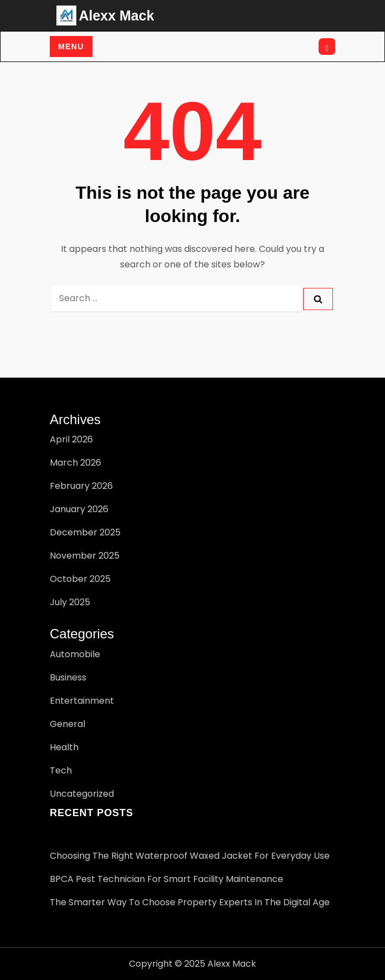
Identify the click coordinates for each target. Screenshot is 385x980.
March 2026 (76, 463)
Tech (61, 770)
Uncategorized (82, 794)
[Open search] (327, 47)
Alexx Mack (116, 16)
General (67, 724)
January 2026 (79, 509)
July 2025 (70, 602)
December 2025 (85, 532)
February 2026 (81, 486)
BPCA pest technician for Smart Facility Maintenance (167, 879)
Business (68, 677)
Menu (71, 47)
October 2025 (80, 579)
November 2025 (85, 556)
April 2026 (71, 439)
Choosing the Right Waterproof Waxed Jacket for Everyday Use (190, 856)
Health (64, 747)
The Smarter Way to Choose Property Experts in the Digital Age (190, 902)
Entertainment (82, 701)
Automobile (75, 654)
